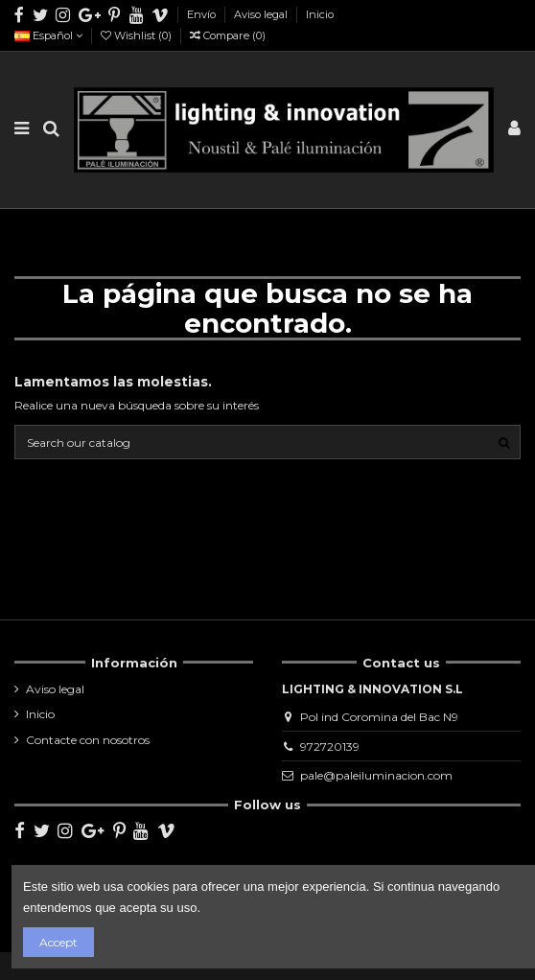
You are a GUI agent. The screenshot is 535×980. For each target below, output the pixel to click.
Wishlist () (138, 35)
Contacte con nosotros (88, 740)
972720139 (330, 747)
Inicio (320, 14)
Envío (203, 14)
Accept (58, 942)
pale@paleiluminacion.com (376, 775)
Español (48, 35)
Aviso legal (262, 14)
